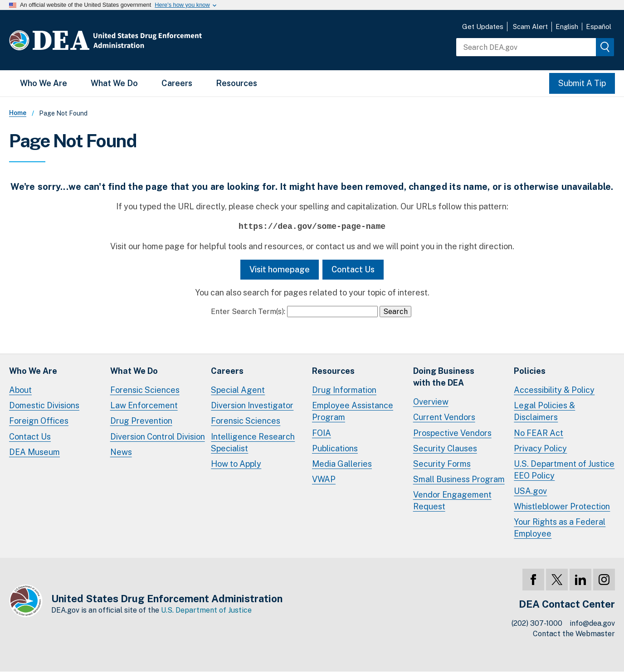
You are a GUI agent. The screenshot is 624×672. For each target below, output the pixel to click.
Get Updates (483, 27)
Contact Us (353, 269)
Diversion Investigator (252, 405)
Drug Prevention (141, 421)
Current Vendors (444, 417)
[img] (605, 47)
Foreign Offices (39, 421)
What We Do (114, 83)
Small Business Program (459, 479)
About (20, 390)
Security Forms (442, 464)
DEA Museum (34, 452)
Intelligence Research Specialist (253, 442)
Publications (335, 448)
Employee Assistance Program (353, 411)
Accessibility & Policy (554, 390)
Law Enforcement (144, 405)
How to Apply (236, 464)
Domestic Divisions (44, 405)
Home (18, 113)
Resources (236, 83)
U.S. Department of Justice (206, 610)
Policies (530, 371)
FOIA (322, 433)
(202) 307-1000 (537, 623)
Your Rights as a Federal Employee (560, 528)
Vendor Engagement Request (452, 500)
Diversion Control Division (158, 437)
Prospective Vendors (452, 433)
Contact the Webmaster (574, 634)
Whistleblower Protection (562, 506)
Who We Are (44, 83)
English (567, 27)
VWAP (324, 479)
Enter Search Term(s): (248, 312)
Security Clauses (445, 448)
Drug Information (344, 390)
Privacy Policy (540, 448)
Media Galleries (342, 464)
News (121, 452)
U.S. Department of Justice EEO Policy (564, 470)
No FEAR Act (539, 433)
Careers (177, 83)
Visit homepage (280, 269)
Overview (431, 402)
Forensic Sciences (145, 390)
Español (599, 27)
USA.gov (530, 491)
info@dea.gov (592, 623)
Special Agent (238, 390)
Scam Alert (530, 27)
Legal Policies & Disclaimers (544, 411)
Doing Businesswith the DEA (444, 377)
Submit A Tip (582, 83)
